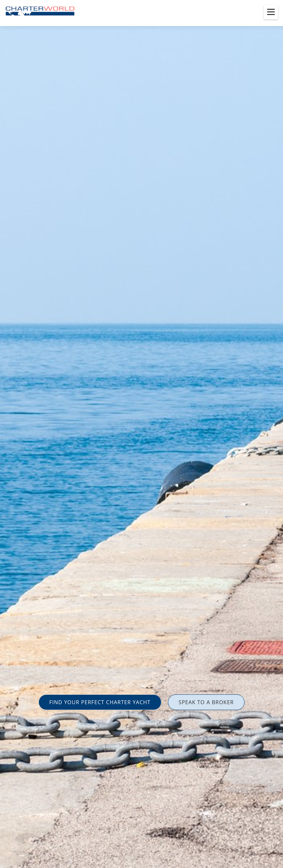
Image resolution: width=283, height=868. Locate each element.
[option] (141, 434)
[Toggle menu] (271, 12)
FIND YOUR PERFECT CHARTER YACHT (100, 702)
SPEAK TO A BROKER (206, 702)
